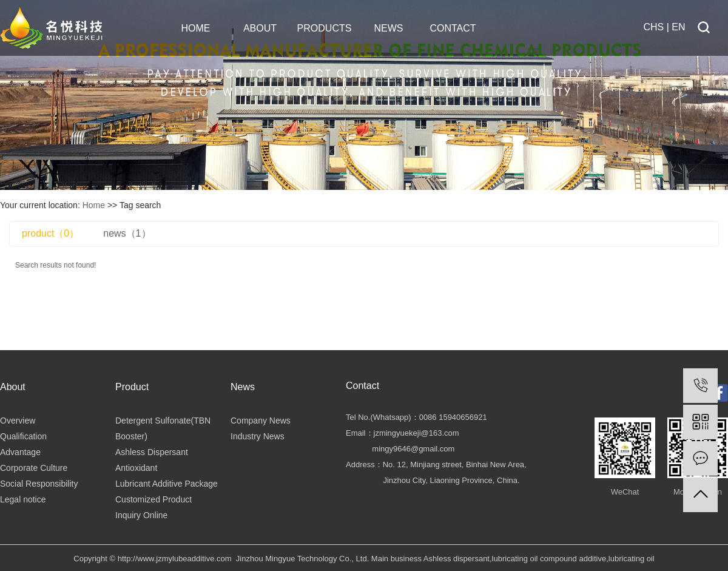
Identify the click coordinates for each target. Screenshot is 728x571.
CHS (654, 27)
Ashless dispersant (457, 559)
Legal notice (23, 499)
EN (680, 27)
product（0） (50, 233)
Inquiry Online (141, 515)
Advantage (20, 452)
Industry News (258, 436)
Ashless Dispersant (152, 452)
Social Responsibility (39, 484)
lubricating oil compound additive (549, 559)
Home (94, 205)
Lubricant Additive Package (167, 484)
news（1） (127, 233)
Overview (18, 421)
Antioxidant (136, 468)
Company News (261, 421)
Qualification (23, 436)
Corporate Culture (34, 468)
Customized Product (153, 499)
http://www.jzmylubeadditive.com (175, 559)
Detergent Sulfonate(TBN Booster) (163, 428)
